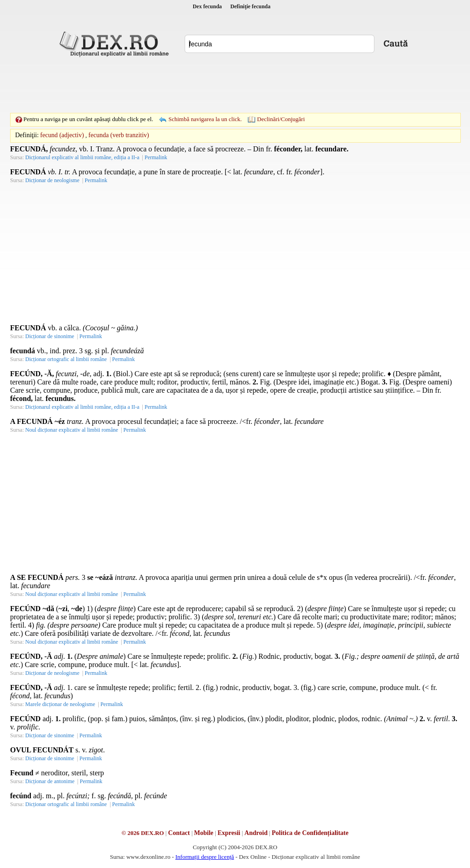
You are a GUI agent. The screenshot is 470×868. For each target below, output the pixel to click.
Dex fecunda (207, 6)
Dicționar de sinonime (50, 336)
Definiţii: (27, 135)
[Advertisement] (235, 85)
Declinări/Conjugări (281, 119)
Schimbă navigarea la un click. (205, 119)
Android (256, 833)
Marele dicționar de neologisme (60, 704)
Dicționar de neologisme (52, 180)
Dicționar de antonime (50, 781)
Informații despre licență (205, 857)
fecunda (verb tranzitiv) (119, 135)
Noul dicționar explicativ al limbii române (72, 430)
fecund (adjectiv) (62, 135)
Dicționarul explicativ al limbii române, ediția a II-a (82, 157)
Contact (179, 833)
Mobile (204, 833)
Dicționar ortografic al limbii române (66, 359)
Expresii (229, 833)
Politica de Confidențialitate (310, 833)
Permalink (156, 157)
